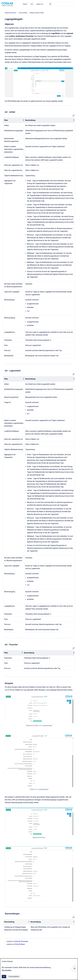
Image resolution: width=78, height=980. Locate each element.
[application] (77, 979)
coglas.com (40, 4)
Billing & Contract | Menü (37, 13)
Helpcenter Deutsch (11, 13)
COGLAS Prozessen (21, 941)
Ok (4, 976)
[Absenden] (50, 4)
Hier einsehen (7, 970)
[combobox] (62, 4)
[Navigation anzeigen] (74, 968)
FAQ (32, 4)
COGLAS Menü (23, 13)
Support (25, 4)
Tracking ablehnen (14, 976)
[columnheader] (14, 120)
